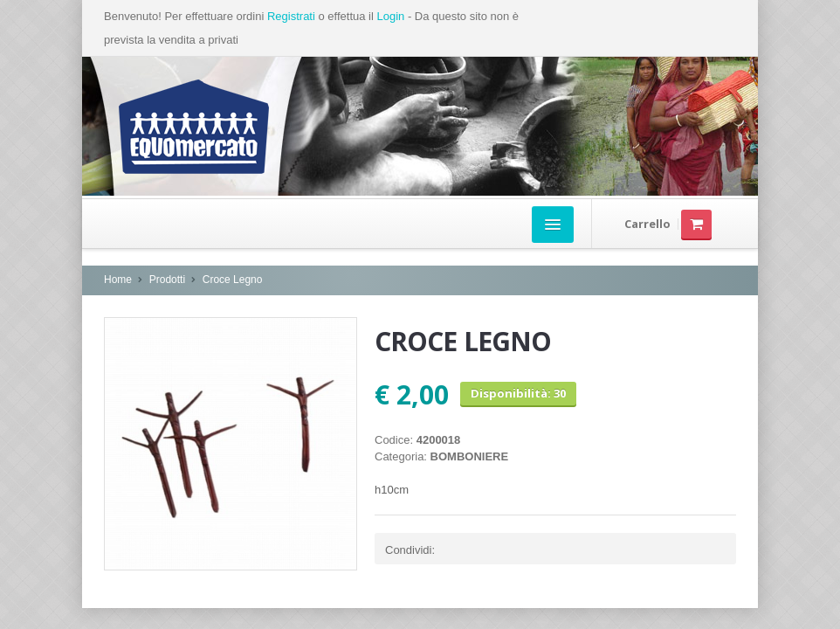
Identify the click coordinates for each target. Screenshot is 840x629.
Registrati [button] (291, 16)
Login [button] (390, 16)
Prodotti (167, 280)
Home (118, 280)
